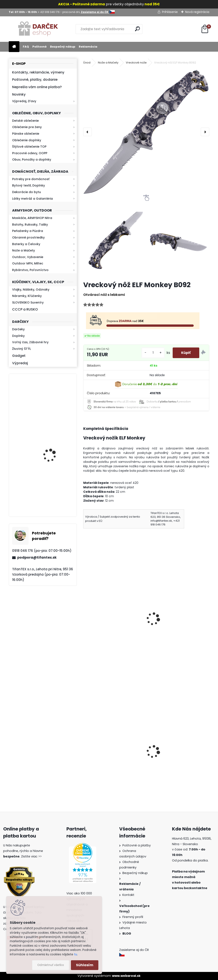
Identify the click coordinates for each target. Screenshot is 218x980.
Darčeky (18, 329)
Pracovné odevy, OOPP (30, 153)
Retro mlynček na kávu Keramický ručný (54, 400)
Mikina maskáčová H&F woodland (54, 494)
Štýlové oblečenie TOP (29, 147)
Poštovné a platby (137, 845)
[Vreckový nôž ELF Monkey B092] (146, 132)
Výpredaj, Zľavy (24, 101)
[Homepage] (14, 47)
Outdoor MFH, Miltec (28, 263)
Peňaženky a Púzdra (28, 231)
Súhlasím (85, 965)
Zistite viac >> (31, 856)
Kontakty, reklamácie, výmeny (38, 72)
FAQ (26, 47)
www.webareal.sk (126, 976)
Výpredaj (20, 363)
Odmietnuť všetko (51, 965)
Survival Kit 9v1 (163, 768)
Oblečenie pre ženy (27, 127)
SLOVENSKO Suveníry (28, 302)
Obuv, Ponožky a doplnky (32, 160)
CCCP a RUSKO (25, 309)
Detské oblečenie (25, 121)
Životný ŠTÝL (22, 349)
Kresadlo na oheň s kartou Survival (51, 448)
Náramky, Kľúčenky (27, 296)
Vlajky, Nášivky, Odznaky (31, 289)
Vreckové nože (136, 63)
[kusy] (153, 353)
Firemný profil (133, 917)
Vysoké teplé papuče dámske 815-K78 (110, 762)
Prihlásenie (170, 12)
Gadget (19, 356)
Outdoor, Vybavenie (28, 257)
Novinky (19, 94)
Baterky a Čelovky (26, 244)
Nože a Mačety (24, 250)
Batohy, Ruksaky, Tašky (30, 225)
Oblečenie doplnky (27, 140)
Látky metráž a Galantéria (32, 199)
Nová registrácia (197, 12)
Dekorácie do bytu (27, 192)
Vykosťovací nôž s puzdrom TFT (112, 620)
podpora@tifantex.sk (37, 557)
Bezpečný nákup (63, 47)
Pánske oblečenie (26, 134)
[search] (137, 29)
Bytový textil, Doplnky (29, 185)
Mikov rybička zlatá (167, 620)
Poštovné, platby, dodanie (35, 80)
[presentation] (87, 132)
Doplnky (18, 336)
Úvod (87, 63)
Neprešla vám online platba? (37, 87)
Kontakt (129, 895)
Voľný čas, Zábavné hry (30, 342)
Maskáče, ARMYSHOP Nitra (32, 218)
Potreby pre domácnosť (31, 179)
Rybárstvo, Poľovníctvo (30, 270)
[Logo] (38, 29)
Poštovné (39, 47)
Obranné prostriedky (28, 237)
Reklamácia (88, 47)
